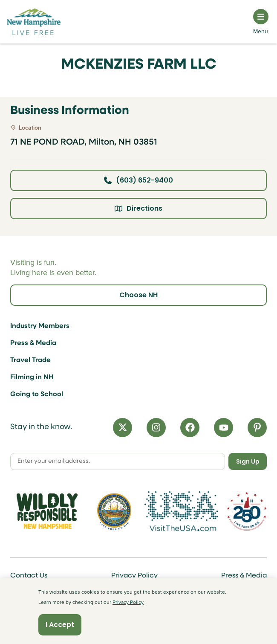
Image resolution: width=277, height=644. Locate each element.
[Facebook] (190, 428)
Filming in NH (32, 377)
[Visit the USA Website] (181, 511)
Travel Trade (30, 360)
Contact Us (29, 576)
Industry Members (40, 326)
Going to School (37, 395)
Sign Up (248, 461)
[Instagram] (156, 428)
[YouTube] (224, 428)
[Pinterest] (257, 428)
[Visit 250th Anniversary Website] (247, 511)
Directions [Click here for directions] (138, 208)
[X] (123, 428)
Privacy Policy (134, 576)
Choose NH (138, 295)
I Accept (60, 625)
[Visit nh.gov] (114, 511)
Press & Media (33, 343)
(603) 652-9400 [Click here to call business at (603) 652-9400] (138, 180)
